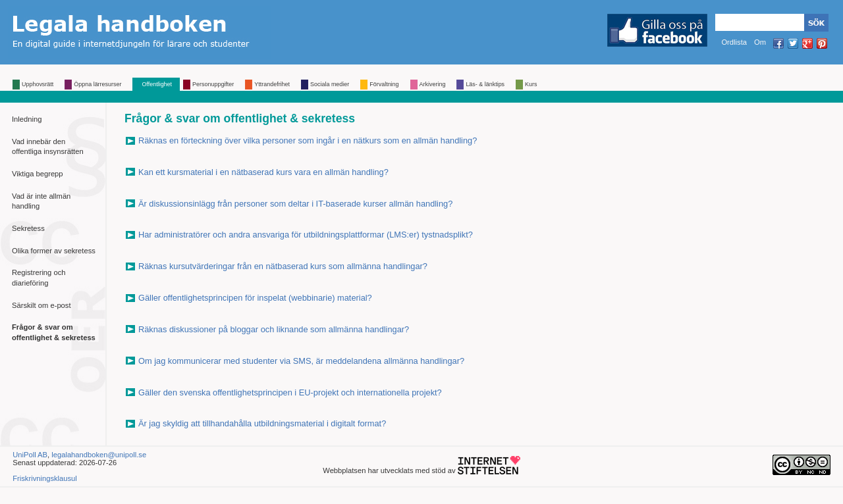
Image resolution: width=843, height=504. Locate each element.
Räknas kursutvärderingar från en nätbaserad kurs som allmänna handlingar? (283, 266)
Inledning (27, 119)
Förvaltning (384, 84)
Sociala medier (330, 84)
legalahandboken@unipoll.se (99, 455)
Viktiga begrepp (38, 174)
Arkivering (433, 84)
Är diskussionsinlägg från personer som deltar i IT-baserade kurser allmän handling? (295, 204)
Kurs (531, 84)
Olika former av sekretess (54, 251)
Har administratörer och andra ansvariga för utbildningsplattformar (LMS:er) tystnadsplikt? (306, 235)
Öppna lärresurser (97, 84)
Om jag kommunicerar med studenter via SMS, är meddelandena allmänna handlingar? (301, 361)
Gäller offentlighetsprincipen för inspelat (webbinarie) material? (255, 298)
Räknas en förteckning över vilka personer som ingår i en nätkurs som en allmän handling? (308, 140)
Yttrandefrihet (272, 84)
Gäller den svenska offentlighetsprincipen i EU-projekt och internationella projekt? (290, 392)
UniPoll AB (30, 455)
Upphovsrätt (38, 84)
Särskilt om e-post (41, 305)
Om (760, 42)
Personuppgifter (213, 84)
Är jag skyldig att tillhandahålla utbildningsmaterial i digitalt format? (262, 423)
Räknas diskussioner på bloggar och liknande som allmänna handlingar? (274, 329)
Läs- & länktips (485, 84)
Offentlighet (157, 84)
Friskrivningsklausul (45, 478)
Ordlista (734, 42)
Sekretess (28, 228)
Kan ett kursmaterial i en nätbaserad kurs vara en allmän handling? (263, 172)
